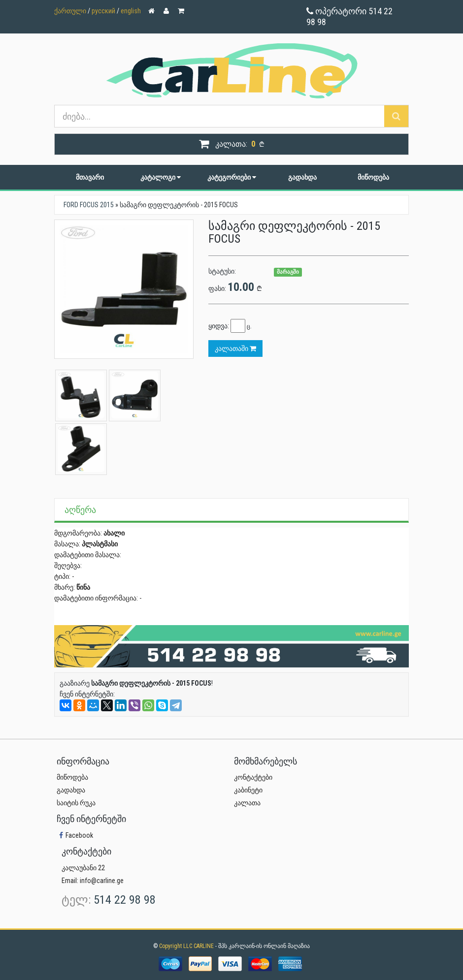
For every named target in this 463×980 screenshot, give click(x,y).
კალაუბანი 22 (83, 868)
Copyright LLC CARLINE (187, 946)
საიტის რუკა (76, 803)
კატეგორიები (232, 177)
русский (103, 11)
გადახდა (302, 177)
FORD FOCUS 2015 (89, 205)
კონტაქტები (253, 777)
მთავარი (90, 177)
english (131, 11)
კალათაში (235, 348)
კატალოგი (161, 177)
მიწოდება (373, 177)
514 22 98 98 (125, 900)
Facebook (75, 835)
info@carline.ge (102, 881)
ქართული (70, 11)
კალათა (247, 803)
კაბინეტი (248, 790)
